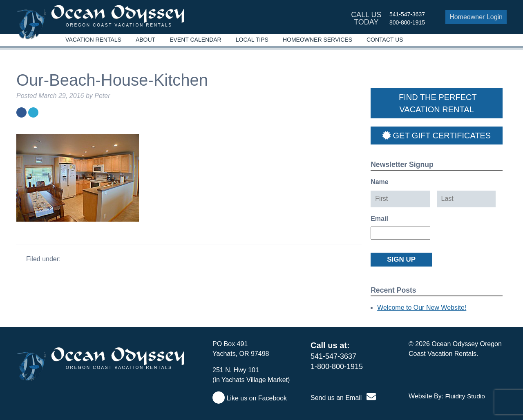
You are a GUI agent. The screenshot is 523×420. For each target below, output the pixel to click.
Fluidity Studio (465, 396)
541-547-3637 (407, 14)
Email (379, 219)
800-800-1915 (407, 22)
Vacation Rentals (93, 40)
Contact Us (385, 40)
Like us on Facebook (250, 398)
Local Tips (252, 40)
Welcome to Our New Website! (422, 308)
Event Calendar (196, 40)
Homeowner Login (476, 17)
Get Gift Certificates (437, 136)
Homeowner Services (317, 40)
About (145, 40)
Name (380, 182)
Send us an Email (343, 398)
